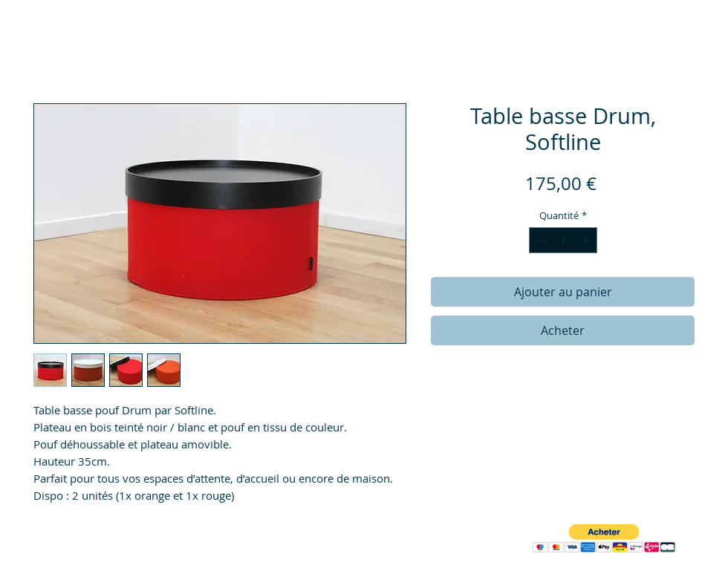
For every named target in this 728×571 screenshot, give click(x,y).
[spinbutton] (563, 241)
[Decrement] (540, 241)
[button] (604, 539)
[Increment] (586, 241)
